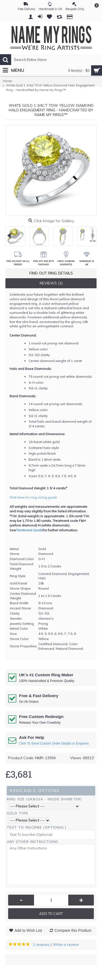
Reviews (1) (51, 283)
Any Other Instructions (33, 842)
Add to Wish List (28, 930)
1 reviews (41, 945)
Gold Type (18, 813)
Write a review (66, 945)
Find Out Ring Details (51, 273)
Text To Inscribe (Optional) (37, 827)
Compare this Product (73, 930)
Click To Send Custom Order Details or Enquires (54, 743)
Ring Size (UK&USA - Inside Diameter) (44, 799)
